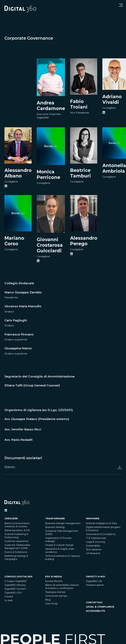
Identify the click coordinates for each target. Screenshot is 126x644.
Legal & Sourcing (95, 542)
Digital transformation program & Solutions (103, 529)
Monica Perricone (48, 174)
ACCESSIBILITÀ (95, 611)
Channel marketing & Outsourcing (16, 536)
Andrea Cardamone (51, 106)
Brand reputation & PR (17, 530)
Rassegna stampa (55, 592)
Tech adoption (94, 550)
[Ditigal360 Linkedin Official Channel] (6, 510)
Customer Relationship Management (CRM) (17, 547)
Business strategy (55, 527)
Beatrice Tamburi (80, 173)
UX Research (93, 553)
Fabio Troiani (79, 104)
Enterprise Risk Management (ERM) (62, 533)
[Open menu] (121, 5)
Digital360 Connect (15, 589)
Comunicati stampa (56, 596)
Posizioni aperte (95, 585)
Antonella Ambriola (114, 168)
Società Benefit (54, 581)
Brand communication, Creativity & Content (17, 525)
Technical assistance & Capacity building (63, 558)
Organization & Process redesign (58, 540)
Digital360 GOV (13, 593)
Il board (9, 597)
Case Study (52, 604)
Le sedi (8, 600)
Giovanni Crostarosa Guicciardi (50, 245)
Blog (48, 600)
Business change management (63, 523)
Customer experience (17, 541)
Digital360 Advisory (15, 585)
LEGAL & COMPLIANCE (100, 607)
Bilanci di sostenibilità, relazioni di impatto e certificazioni (62, 587)
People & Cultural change (59, 545)
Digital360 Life (94, 581)
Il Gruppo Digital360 (16, 581)
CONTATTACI (94, 602)
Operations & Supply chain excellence (60, 550)
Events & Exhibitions (16, 552)
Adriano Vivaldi (112, 99)
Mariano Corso (14, 241)
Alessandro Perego (84, 241)
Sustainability (93, 546)
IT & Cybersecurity (96, 538)
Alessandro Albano (18, 173)
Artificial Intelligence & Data (101, 523)
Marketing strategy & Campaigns (16, 558)
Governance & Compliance (101, 534)
